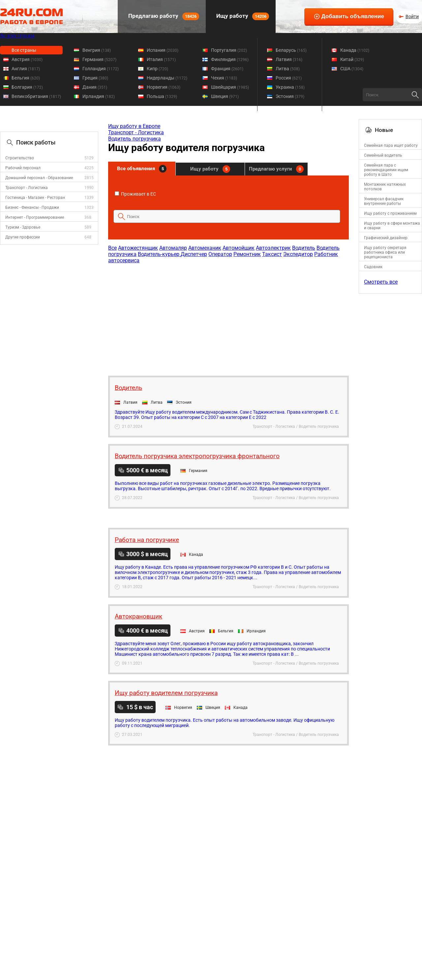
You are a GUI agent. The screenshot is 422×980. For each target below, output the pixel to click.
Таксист (272, 254)
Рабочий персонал (23, 168)
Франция (227, 69)
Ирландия (99, 96)
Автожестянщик (138, 248)
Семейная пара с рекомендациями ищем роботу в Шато (386, 170)
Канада (355, 50)
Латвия (289, 59)
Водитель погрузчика (135, 139)
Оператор (220, 254)
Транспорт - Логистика (27, 188)
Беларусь (291, 50)
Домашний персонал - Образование (39, 178)
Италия (161, 59)
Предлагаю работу (163, 16)
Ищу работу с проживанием (390, 213)
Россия (289, 78)
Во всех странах (17, 36)
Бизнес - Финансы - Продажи (32, 207)
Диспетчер (194, 254)
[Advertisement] (228, 316)
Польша (162, 96)
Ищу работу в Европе (134, 126)
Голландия (101, 69)
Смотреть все (381, 282)
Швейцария (230, 87)
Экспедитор (298, 254)
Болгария (27, 87)
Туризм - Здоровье (23, 227)
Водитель (304, 248)
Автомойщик (239, 248)
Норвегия (164, 87)
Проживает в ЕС (135, 194)
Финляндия (230, 59)
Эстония (290, 96)
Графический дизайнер (386, 238)
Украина (290, 87)
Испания (163, 50)
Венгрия (97, 50)
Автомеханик (205, 248)
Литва (288, 69)
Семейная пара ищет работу (391, 145)
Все (112, 248)
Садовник (373, 267)
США (352, 69)
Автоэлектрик (273, 248)
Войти (412, 16)
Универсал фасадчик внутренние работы (384, 201)
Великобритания (36, 96)
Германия (99, 59)
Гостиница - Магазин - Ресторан (35, 198)
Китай (352, 59)
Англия (26, 69)
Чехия (224, 78)
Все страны (24, 50)
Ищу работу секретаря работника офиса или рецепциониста (385, 252)
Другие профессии (23, 237)
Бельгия (26, 78)
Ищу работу (242, 16)
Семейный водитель (383, 155)
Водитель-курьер (159, 254)
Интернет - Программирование (35, 217)
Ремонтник (247, 254)
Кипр (157, 69)
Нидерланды (167, 78)
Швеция (225, 96)
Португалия (229, 50)
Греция (95, 78)
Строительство (20, 158)
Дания (95, 87)
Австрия (27, 59)
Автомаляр (173, 248)
